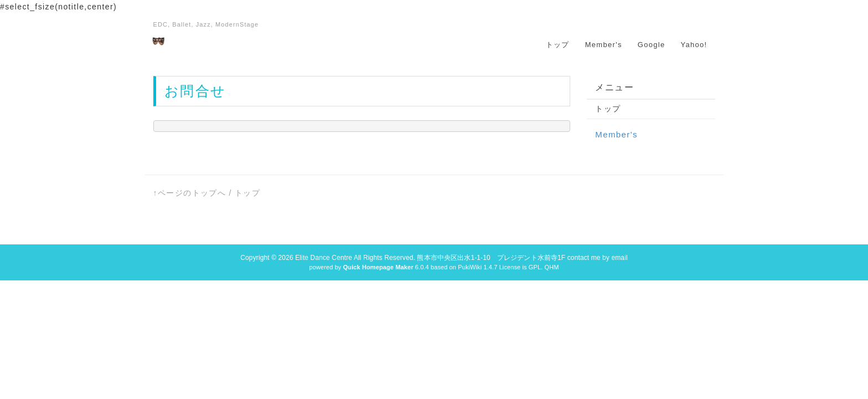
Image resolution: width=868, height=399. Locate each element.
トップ (558, 45)
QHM (551, 267)
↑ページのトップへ (190, 193)
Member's (604, 45)
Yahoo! (694, 45)
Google (652, 45)
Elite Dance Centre (324, 258)
